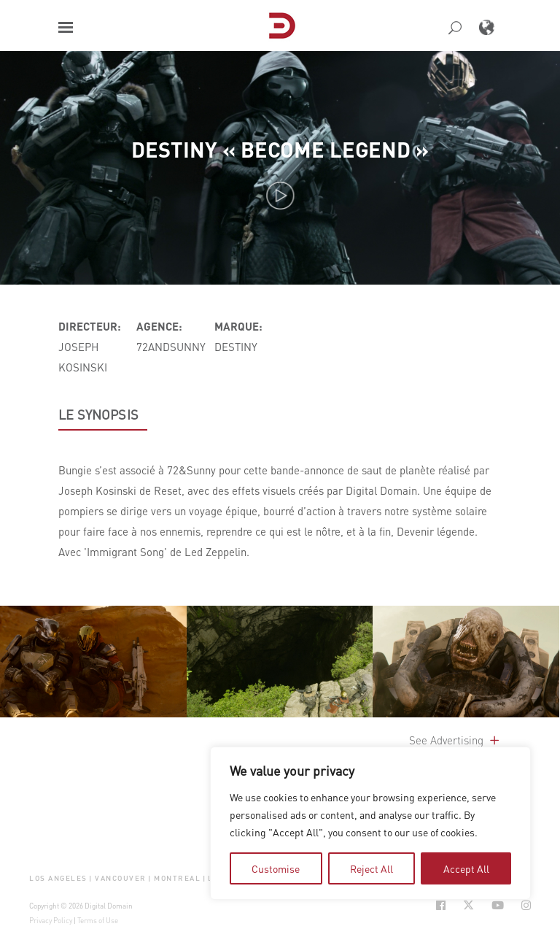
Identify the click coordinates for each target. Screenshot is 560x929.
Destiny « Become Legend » (280, 149)
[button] (66, 27)
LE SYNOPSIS (98, 415)
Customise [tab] (276, 868)
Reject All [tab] (372, 868)
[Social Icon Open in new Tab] (441, 905)
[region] (370, 823)
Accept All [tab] (466, 868)
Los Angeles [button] (58, 878)
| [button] (91, 878)
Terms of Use (98, 920)
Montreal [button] (177, 878)
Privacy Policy (51, 920)
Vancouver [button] (121, 878)
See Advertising (455, 740)
